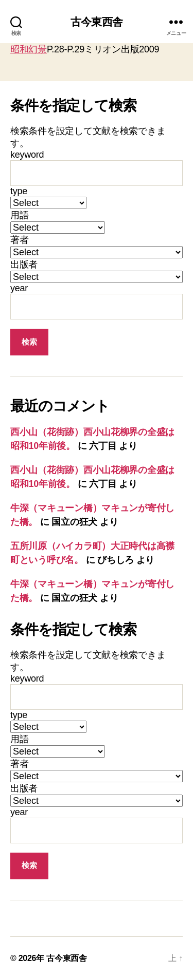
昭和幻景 (29, 49)
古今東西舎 (97, 22)
